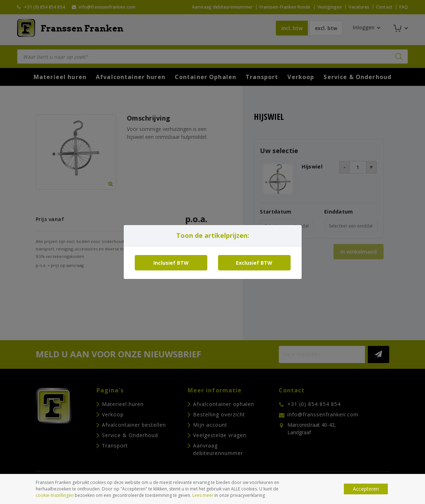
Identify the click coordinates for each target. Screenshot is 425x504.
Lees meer (203, 495)
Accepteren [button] (366, 489)
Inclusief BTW (171, 263)
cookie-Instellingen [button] (55, 495)
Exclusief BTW (254, 263)
